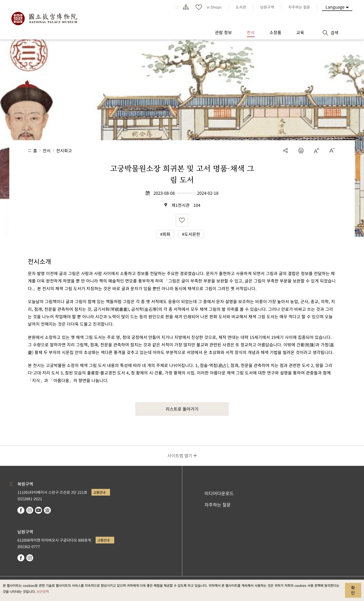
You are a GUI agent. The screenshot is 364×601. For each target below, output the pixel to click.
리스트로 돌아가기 (182, 409)
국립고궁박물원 (44, 19)
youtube (39, 510)
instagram (30, 510)
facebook (21, 510)
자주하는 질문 (218, 505)
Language (335, 7)
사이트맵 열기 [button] (180, 455)
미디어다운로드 (219, 493)
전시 (47, 150)
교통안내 (99, 492)
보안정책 (43, 591)
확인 (353, 590)
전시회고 (64, 150)
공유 (285, 151)
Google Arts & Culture (47, 510)
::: (177, 7)
